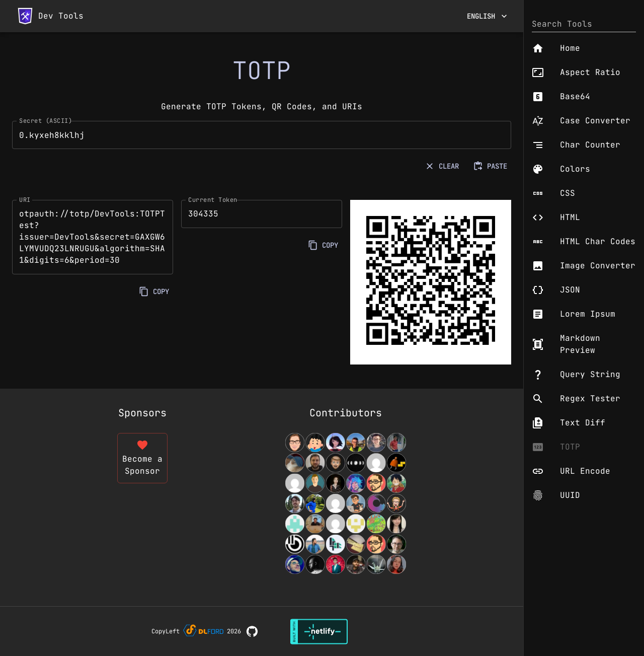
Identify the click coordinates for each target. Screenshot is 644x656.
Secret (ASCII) (46, 121)
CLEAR (443, 166)
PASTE (491, 166)
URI (25, 199)
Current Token (213, 199)
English (487, 16)
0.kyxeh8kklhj (262, 135)
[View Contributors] (346, 503)
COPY (155, 292)
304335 (262, 214)
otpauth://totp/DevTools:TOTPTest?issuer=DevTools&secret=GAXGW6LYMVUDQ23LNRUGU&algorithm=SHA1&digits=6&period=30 (93, 237)
